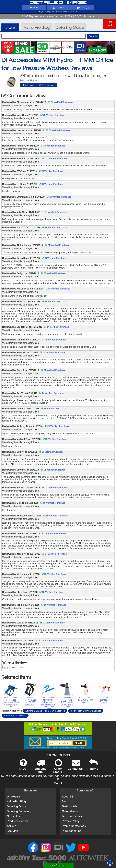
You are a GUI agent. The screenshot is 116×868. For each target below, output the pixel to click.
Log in (5, 667)
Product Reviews (17, 821)
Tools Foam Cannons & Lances (86, 711)
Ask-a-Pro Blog (16, 801)
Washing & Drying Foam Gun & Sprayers (45, 711)
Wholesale (13, 797)
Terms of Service (72, 816)
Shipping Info (41, 768)
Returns (93, 766)
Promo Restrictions (74, 826)
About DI (67, 797)
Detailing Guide (17, 806)
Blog (65, 801)
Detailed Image (58, 3)
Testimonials (70, 806)
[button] (110, 863)
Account (59, 7)
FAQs (23, 766)
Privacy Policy (71, 821)
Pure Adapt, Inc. (72, 831)
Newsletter (14, 816)
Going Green (70, 811)
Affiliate (12, 826)
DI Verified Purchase (60, 102)
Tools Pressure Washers (15, 715)
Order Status (58, 768)
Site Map (12, 831)
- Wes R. (58, 783)
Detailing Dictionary (19, 811)
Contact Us (75, 766)
